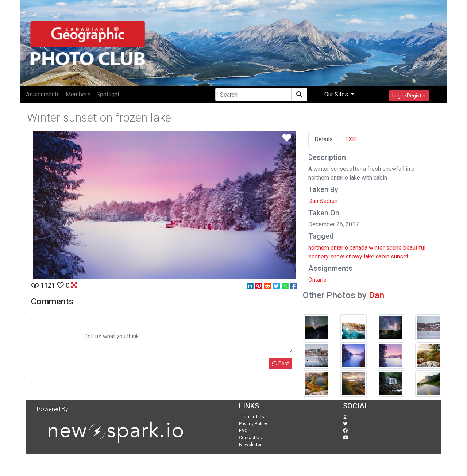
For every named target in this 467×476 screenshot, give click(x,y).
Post (281, 364)
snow (337, 256)
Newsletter (250, 444)
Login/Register (409, 96)
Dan (377, 295)
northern (319, 248)
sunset (400, 256)
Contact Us (250, 437)
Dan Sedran (323, 201)
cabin (383, 256)
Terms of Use (253, 417)
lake (369, 256)
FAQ (243, 431)
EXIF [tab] (351, 139)
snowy (354, 256)
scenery (319, 256)
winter (377, 248)
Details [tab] (324, 139)
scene (394, 248)
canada (358, 248)
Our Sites (337, 94)
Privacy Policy (253, 424)
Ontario (317, 280)
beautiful (414, 248)
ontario (339, 248)
